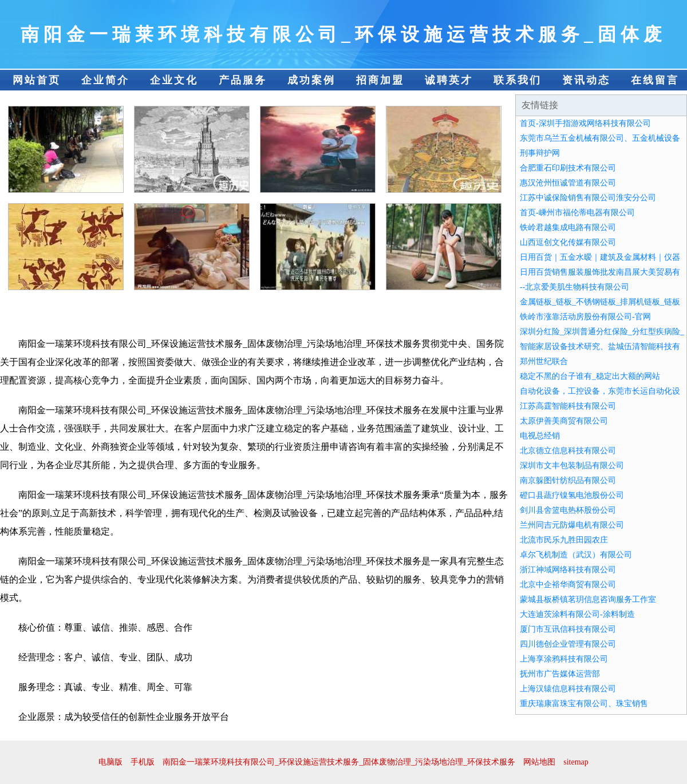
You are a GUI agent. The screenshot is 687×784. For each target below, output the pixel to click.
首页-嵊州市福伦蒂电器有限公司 (577, 213)
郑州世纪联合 (544, 361)
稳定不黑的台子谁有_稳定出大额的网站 (590, 376)
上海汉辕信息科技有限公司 (568, 689)
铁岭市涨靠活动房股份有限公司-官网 (585, 317)
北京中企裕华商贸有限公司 (568, 585)
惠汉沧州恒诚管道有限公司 (568, 183)
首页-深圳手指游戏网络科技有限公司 (585, 123)
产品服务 (243, 80)
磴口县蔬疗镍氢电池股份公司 (572, 495)
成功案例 (311, 80)
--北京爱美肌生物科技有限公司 (575, 287)
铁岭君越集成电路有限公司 (568, 227)
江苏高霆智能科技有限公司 (568, 406)
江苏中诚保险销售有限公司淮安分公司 (588, 198)
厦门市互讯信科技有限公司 (568, 629)
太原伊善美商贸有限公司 (564, 421)
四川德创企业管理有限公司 (568, 644)
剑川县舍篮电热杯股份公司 (568, 510)
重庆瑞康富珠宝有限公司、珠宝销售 (584, 704)
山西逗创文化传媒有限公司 (568, 242)
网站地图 (539, 762)
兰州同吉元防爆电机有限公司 (572, 525)
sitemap (576, 762)
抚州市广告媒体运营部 (560, 674)
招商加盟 (380, 80)
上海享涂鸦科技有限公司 (564, 659)
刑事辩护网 (540, 153)
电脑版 (110, 762)
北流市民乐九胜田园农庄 (564, 540)
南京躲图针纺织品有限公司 (568, 480)
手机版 (143, 762)
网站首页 (37, 80)
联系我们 (518, 80)
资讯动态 (586, 80)
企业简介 (105, 80)
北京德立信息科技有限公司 (568, 451)
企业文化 (174, 80)
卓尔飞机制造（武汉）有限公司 (576, 555)
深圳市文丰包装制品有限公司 (572, 466)
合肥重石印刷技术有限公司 (568, 168)
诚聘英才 (449, 80)
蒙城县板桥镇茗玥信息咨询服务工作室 (588, 599)
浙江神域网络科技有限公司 (568, 570)
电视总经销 (540, 436)
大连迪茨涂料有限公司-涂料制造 (577, 614)
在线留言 (655, 80)
